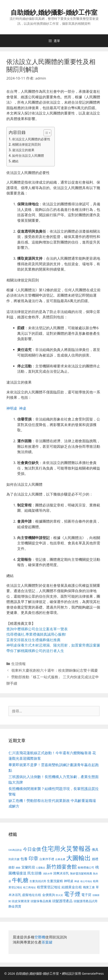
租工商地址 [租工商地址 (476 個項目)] (29, 887)
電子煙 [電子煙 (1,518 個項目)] (72, 894)
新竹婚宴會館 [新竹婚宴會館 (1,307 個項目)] (62, 866)
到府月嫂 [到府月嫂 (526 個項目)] (14, 859)
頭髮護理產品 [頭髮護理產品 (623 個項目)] (62, 901)
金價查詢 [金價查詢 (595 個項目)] (49, 895)
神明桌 (12, 408)
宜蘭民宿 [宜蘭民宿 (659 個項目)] (28, 867)
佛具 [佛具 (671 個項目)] (95, 849)
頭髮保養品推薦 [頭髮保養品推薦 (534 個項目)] (41, 901)
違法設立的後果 (23, 150)
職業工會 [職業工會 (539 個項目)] (89, 887)
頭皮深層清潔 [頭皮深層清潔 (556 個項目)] (21, 901)
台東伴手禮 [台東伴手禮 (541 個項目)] (47, 859)
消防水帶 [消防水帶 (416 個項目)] (48, 874)
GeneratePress (93, 973)
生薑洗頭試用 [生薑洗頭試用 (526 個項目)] (38, 881)
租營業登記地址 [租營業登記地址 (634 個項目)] (49, 887)
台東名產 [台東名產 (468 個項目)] (60, 859)
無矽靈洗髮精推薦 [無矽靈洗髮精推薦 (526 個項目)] (81, 873)
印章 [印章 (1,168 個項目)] (34, 858)
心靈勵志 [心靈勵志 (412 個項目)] (41, 868)
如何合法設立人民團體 (28, 155)
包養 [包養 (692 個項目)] (24, 859)
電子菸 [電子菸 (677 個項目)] (86, 895)
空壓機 (40, 937)
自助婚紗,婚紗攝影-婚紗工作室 (54, 12)
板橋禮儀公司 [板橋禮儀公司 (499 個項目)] (86, 867)
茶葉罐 (47, 942)
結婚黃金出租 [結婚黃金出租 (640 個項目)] (72, 887)
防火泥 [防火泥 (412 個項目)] (59, 895)
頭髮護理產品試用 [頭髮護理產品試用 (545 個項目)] (86, 901)
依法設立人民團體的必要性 (31, 139)
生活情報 (18, 664)
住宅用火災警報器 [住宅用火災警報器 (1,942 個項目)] (66, 848)
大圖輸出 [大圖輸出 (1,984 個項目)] (79, 858)
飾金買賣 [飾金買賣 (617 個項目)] (15, 906)
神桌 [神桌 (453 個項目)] (77, 881)
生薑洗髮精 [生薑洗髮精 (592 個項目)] (55, 881)
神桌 (23, 408)
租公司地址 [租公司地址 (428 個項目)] (86, 881)
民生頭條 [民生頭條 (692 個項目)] (35, 873)
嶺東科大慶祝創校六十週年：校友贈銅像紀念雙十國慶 (55, 670)
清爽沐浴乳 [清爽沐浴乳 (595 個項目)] (61, 873)
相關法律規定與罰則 (26, 144)
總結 (15, 161)
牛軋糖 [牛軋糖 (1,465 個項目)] (20, 880)
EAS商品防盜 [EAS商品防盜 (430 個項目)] (15, 850)
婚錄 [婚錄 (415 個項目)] (18, 868)
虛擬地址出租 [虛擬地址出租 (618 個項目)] (32, 895)
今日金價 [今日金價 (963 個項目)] (32, 849)
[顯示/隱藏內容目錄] (45, 133)
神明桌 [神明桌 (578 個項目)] (69, 881)
